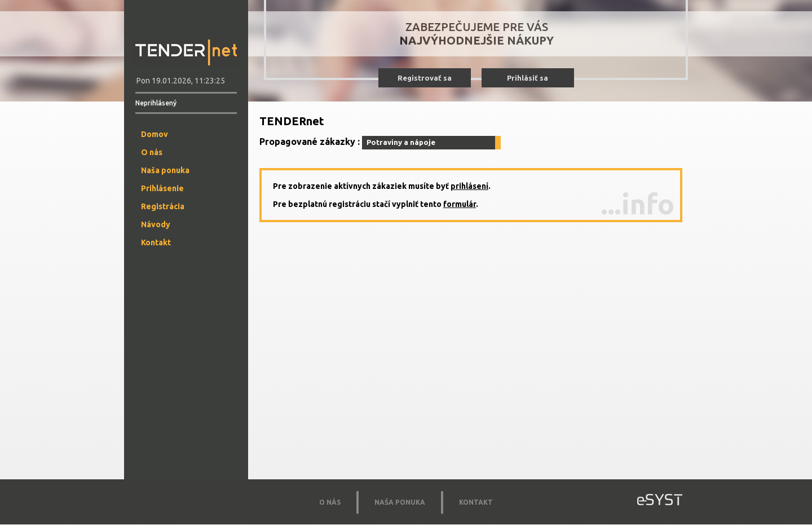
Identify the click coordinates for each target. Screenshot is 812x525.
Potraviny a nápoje (401, 142)
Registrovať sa (425, 78)
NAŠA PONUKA (400, 502)
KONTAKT (476, 502)
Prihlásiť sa (528, 78)
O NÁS (330, 502)
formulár (460, 204)
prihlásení (469, 186)
